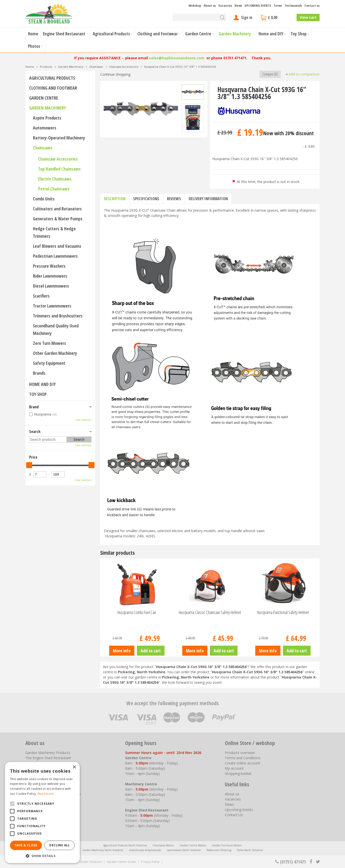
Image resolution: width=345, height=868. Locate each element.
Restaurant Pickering (219, 850)
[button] (42, 856)
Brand (34, 407)
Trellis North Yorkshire (250, 850)
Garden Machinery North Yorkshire (103, 850)
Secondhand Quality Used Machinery (56, 329)
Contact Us (234, 815)
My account (234, 768)
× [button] (74, 767)
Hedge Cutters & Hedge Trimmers (54, 232)
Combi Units (44, 199)
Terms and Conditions (243, 758)
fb (311, 862)
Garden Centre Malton (193, 845)
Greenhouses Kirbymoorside (145, 850)
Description (115, 199)
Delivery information (208, 199)
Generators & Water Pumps (58, 219)
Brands (39, 373)
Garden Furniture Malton (227, 845)
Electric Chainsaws (55, 179)
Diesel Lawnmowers (51, 286)
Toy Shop (38, 394)
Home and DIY (42, 384)
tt (318, 862)
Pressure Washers (49, 266)
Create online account (243, 763)
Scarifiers (41, 296)
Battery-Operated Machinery (59, 138)
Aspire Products (47, 118)
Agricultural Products (52, 78)
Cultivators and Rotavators (57, 209)
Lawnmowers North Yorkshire (184, 850)
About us (232, 794)
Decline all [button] (59, 845)
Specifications (146, 199)
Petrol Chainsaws (54, 189)
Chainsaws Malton (163, 845)
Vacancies (233, 799)
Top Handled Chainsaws (59, 169)
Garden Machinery (47, 108)
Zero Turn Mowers (49, 343)
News (229, 804)
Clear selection (83, 420)
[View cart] (277, 17)
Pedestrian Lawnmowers (55, 256)
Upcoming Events (239, 810)
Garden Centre (44, 98)
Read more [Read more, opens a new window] (46, 794)
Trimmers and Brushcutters (58, 316)
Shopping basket (238, 774)
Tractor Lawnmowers (52, 306)
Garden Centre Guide (121, 862)
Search (35, 432)
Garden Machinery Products (48, 753)
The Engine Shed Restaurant (48, 758)
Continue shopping (115, 74)
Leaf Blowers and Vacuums (57, 246)
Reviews (174, 199)
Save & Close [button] (26, 845)
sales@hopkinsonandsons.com (177, 58)
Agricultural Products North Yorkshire (125, 845)
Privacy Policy (150, 862)
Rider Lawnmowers (50, 276)
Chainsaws (43, 148)
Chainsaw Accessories (58, 159)
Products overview (240, 753)
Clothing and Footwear (53, 88)
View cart (308, 17)
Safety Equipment (49, 363)
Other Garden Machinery (55, 353)
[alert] (42, 812)
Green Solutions (91, 862)
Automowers (45, 128)
